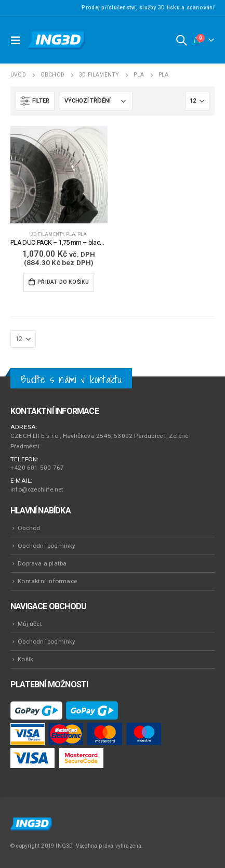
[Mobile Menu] (18, 40)
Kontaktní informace (47, 581)
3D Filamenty (47, 234)
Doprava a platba (42, 563)
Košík (25, 659)
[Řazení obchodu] (96, 101)
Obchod (29, 528)
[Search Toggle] (181, 40)
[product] (59, 175)
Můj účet (30, 624)
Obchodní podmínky (47, 546)
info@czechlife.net (37, 489)
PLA (71, 234)
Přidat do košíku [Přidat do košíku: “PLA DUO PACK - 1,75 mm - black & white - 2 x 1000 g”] (63, 282)
